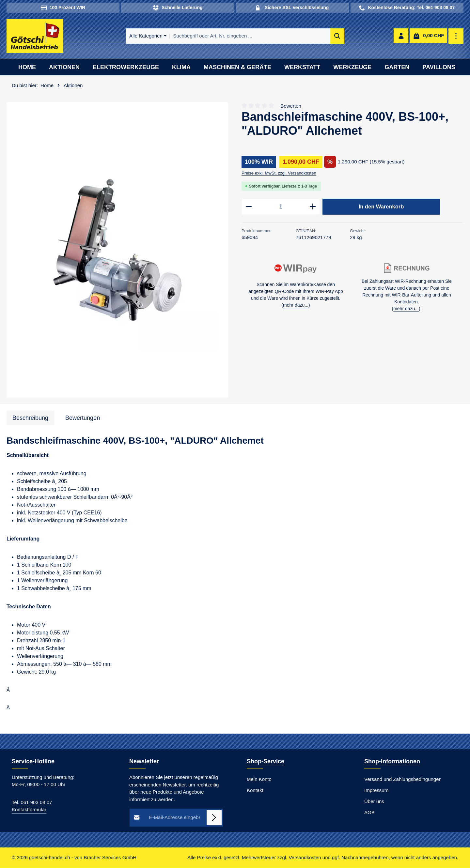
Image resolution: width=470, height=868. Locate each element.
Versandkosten (305, 858)
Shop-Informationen (392, 762)
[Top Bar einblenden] (456, 36)
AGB (369, 813)
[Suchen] (331, 36)
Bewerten (291, 106)
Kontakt (255, 791)
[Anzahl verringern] (249, 207)
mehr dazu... (296, 306)
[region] (117, 251)
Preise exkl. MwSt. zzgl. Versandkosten (279, 173)
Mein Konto (259, 779)
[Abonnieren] (214, 818)
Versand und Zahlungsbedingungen (403, 779)
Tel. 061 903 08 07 (32, 803)
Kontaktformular (29, 810)
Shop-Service (266, 762)
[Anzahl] (281, 207)
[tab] (30, 418)
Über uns (374, 802)
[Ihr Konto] (401, 36)
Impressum (376, 791)
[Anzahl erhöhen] (313, 207)
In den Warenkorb (381, 207)
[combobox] (243, 36)
